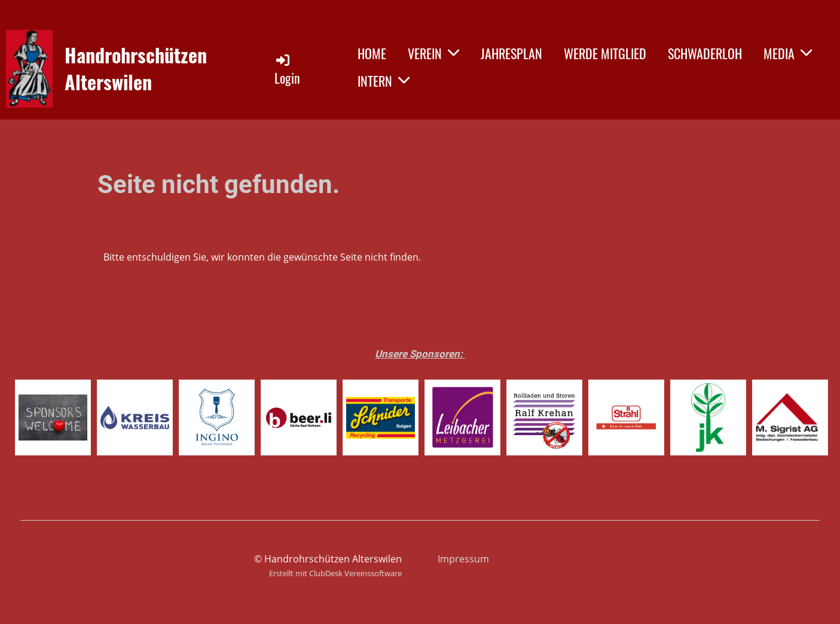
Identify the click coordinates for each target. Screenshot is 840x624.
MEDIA (788, 53)
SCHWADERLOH (705, 53)
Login (287, 70)
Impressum (463, 559)
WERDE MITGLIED (605, 53)
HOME (372, 53)
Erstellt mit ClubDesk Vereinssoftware (335, 573)
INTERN (384, 81)
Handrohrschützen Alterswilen (136, 69)
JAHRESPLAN (511, 53)
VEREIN (433, 53)
